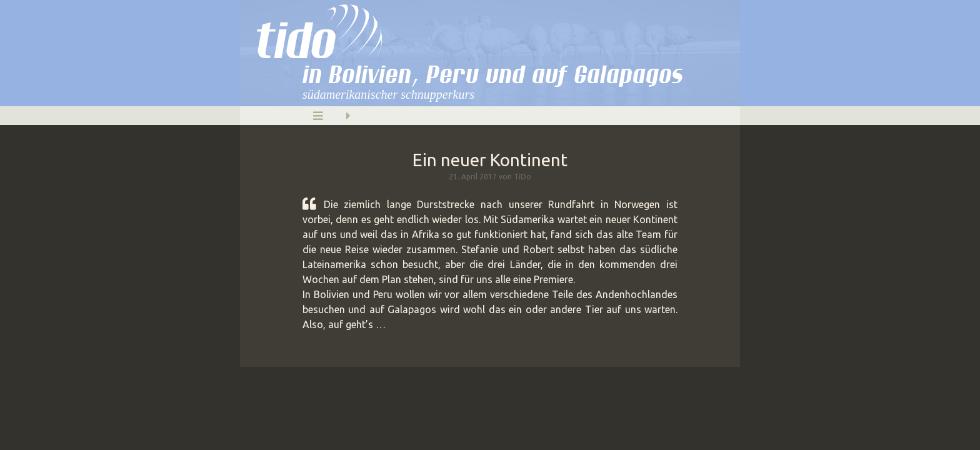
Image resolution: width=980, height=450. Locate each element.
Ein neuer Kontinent (490, 160)
